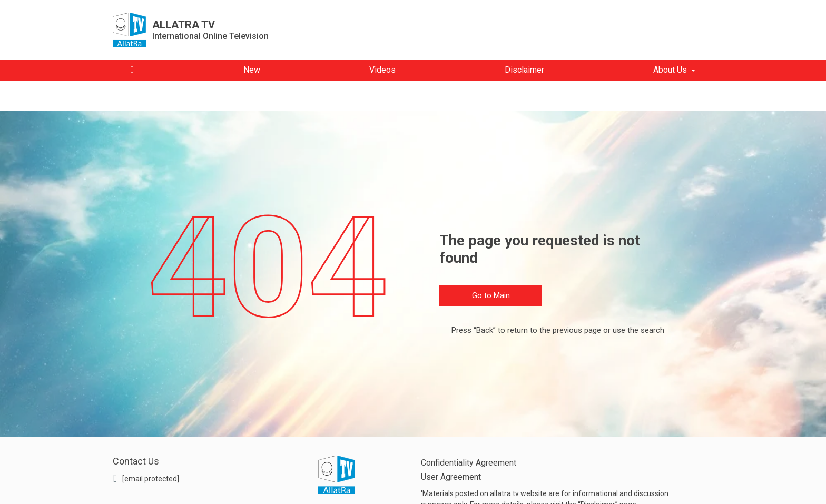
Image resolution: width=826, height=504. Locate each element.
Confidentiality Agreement (469, 463)
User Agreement (451, 477)
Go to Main (491, 295)
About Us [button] (670, 70)
